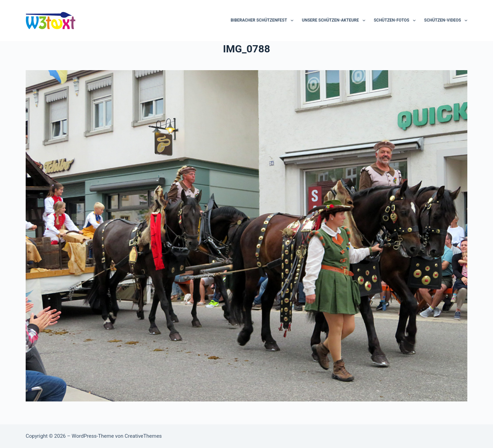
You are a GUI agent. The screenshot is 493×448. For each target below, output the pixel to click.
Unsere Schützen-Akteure (335, 21)
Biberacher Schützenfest (263, 21)
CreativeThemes (143, 436)
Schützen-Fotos (396, 21)
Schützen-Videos (446, 21)
